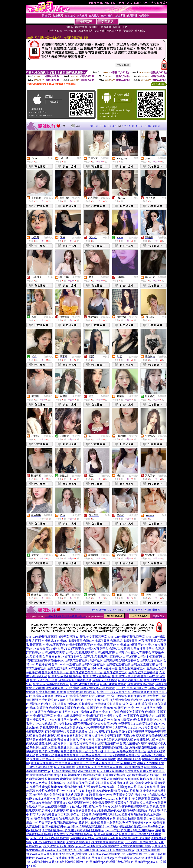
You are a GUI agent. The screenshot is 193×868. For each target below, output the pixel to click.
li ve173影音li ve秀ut (102, 696)
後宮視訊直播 (147, 641)
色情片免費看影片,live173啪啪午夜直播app (64, 791)
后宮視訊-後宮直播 (154, 704)
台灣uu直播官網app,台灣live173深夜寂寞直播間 (73, 826)
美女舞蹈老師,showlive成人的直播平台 (51, 850)
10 (133, 126)
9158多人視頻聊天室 (39, 767)
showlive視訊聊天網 (92, 728)
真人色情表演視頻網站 (48, 783)
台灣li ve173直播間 (105, 680)
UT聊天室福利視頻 (65, 771)
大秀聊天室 (37, 759)
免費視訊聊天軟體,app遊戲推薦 (113, 814)
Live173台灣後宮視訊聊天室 (126, 637)
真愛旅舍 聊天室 (134, 735)
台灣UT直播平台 (105, 645)
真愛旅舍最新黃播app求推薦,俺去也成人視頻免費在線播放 (108, 811)
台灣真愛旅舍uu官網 (141, 684)
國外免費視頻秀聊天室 (70, 755)
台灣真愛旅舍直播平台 (143, 672)
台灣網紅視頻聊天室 (124, 641)
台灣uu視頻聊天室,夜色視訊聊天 (115, 834)
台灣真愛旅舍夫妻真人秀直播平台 (61, 700)
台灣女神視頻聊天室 (55, 672)
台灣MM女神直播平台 (84, 684)
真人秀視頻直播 (64, 767)
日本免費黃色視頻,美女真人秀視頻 (116, 791)
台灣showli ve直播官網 (66, 664)
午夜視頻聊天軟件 (129, 759)
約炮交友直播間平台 (109, 743)
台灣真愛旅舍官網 (115, 672)
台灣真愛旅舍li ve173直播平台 (62, 657)
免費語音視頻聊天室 (74, 751)
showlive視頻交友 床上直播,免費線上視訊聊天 (63, 799)
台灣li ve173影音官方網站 (71, 696)
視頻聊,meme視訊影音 (62, 787)
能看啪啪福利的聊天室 (113, 747)
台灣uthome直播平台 (130, 645)
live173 (132, 728)
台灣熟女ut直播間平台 (81, 692)
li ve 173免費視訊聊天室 (132, 688)
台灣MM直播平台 (96, 649)
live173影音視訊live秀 (79, 724)
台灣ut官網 (130, 657)
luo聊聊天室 (128, 763)
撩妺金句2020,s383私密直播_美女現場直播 (122, 799)
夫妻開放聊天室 (144, 739)
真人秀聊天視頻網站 (110, 771)
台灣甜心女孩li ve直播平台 (133, 653)
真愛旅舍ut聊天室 (112, 779)
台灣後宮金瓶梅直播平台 (148, 692)
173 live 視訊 (97, 732)
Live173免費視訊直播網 (41, 637)
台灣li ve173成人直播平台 (114, 692)
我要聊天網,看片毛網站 (75, 818)
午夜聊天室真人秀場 (43, 747)
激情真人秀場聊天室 (151, 763)
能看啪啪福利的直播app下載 (48, 775)
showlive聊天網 (69, 728)
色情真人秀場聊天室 (44, 763)
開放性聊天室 (48, 743)
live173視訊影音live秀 (50, 724)
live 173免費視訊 (149, 728)
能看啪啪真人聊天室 (86, 779)
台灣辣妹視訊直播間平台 (75, 680)
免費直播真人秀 (108, 767)
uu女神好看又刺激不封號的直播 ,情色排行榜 (65, 616)
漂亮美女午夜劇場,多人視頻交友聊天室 (141, 803)
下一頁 (139, 126)
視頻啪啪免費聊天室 (127, 755)
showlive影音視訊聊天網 (42, 728)
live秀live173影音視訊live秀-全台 (92, 720)
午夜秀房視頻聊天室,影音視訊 (139, 807)
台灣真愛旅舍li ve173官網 (62, 688)
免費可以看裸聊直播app (145, 747)
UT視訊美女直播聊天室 (92, 637)
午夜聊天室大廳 (56, 759)
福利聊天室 (65, 743)
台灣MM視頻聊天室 (96, 641)
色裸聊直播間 (88, 747)
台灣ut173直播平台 (130, 680)
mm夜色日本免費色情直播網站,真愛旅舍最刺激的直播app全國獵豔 (123, 846)
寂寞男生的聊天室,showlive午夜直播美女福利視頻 (107, 795)
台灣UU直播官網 (151, 660)
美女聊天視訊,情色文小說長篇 (71, 814)
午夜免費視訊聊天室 (99, 755)
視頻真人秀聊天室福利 (91, 739)
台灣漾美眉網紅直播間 (51, 692)
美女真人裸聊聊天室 (102, 751)
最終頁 (156, 126)
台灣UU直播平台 (54, 645)
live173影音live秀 (142, 724)
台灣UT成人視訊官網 (126, 676)
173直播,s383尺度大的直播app (94, 858)
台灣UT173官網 (119, 649)
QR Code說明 (159, 84)
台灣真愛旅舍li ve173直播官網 (67, 668)
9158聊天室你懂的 (76, 783)
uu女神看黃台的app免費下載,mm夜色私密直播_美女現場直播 (110, 838)
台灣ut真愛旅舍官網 (113, 684)
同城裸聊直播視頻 (122, 783)
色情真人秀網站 (49, 751)
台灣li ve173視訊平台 (44, 680)
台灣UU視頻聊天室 (69, 641)
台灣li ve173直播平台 (142, 708)
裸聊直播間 (115, 735)
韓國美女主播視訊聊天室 (84, 775)
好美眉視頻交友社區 (81, 759)
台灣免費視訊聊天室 (138, 771)
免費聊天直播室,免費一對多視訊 (100, 822)
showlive (160, 724)
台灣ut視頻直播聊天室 (131, 696)
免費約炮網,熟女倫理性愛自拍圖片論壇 (117, 818)
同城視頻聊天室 (99, 783)
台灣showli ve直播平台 (103, 668)
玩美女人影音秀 (116, 728)
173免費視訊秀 (54, 732)
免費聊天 (48, 515)
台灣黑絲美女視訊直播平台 (121, 660)
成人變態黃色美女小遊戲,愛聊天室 (91, 803)
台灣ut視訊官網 (105, 653)
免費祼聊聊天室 (68, 747)
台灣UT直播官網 (76, 660)
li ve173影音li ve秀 (45, 649)
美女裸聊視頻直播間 (46, 739)
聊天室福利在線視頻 (146, 775)
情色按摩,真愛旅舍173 (77, 854)
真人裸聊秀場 (97, 735)
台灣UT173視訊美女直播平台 (102, 657)
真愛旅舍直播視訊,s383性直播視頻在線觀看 (95, 842)
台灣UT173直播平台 (71, 649)
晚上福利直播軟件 (131, 767)
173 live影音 (114, 732)
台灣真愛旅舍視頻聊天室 (86, 672)
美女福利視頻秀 (84, 743)
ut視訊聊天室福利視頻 (116, 775)
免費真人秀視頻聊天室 (104, 763)
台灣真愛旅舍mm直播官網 (98, 688)
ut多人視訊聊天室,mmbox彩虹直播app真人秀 (107, 787)
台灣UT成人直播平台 (97, 676)
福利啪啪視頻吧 (135, 779)
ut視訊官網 (95, 660)
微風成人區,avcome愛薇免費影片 (47, 807)
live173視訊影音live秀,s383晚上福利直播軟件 (55, 862)
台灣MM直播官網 (94, 664)
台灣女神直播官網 (150, 657)
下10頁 (148, 126)
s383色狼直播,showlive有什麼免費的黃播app (106, 850)
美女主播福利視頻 (135, 743)
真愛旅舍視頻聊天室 (46, 735)
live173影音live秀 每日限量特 (133, 720)
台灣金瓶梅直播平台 (79, 645)
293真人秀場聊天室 (120, 739)
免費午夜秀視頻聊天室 (131, 751)
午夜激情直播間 (106, 759)
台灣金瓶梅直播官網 (132, 668)
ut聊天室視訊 (66, 637)
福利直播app (152, 767)
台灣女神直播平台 (142, 649)
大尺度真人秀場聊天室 (74, 763)
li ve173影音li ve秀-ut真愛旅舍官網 (107, 700)
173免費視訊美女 (76, 732)
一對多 (49, 158)
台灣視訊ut (49, 641)
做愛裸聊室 (68, 739)
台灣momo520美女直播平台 (51, 684)
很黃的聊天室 (87, 771)
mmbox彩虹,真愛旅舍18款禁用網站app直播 (133, 830)
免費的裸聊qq (39, 787)
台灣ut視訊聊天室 (53, 653)
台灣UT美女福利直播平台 (65, 676)
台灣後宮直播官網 (118, 664)
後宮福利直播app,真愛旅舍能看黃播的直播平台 (73, 830)
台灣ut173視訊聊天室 (80, 653)
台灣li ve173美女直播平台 (148, 700)
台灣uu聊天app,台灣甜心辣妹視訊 (108, 862)
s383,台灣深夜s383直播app (60, 846)
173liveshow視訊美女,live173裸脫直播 (117, 854)
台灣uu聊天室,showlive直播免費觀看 (139, 858)
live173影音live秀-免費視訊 (112, 724)
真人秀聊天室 (45, 755)
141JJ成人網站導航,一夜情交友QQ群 (94, 807)
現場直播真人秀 (86, 767)
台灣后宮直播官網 (143, 664)
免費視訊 (105, 158)
